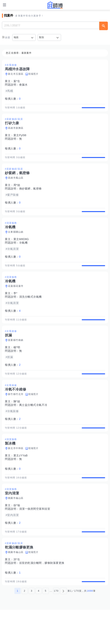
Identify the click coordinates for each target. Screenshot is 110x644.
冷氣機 (23, 253)
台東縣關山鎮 (16, 242)
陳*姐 (17, 422)
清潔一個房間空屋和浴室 (35, 536)
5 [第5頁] (46, 625)
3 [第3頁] (32, 625)
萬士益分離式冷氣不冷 (33, 426)
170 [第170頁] (56, 625)
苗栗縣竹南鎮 (16, 357)
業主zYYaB (21, 479)
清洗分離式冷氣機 (30, 311)
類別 (42, 37)
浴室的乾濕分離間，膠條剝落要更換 (42, 594)
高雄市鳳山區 (16, 185)
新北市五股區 (16, 74)
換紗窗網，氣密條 (30, 195)
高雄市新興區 (16, 132)
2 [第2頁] (25, 625)
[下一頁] (63, 625)
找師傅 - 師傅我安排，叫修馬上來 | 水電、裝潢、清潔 (55, 5)
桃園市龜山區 (16, 526)
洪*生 (17, 590)
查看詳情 (93, 109)
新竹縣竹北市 (16, 415)
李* (15, 307)
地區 (16, 37)
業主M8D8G (21, 249)
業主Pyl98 (20, 139)
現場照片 (33, 74)
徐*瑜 (17, 533)
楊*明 (17, 364)
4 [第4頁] (39, 625)
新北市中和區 (16, 472)
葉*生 (17, 81)
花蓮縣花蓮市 (16, 300)
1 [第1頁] (18, 625)
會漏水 (23, 85)
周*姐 (17, 192)
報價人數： (13, 99)
